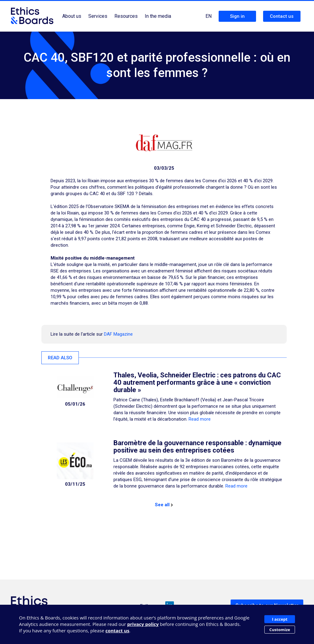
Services (98, 16)
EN (209, 16)
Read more (200, 419)
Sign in (237, 16)
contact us (117, 631)
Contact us (282, 16)
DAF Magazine (118, 334)
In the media (158, 16)
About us (72, 16)
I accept (280, 619)
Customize (280, 630)
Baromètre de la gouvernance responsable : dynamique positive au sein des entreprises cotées (197, 447)
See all (164, 505)
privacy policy (143, 624)
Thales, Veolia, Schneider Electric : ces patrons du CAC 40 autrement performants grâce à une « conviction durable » (197, 382)
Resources (126, 16)
